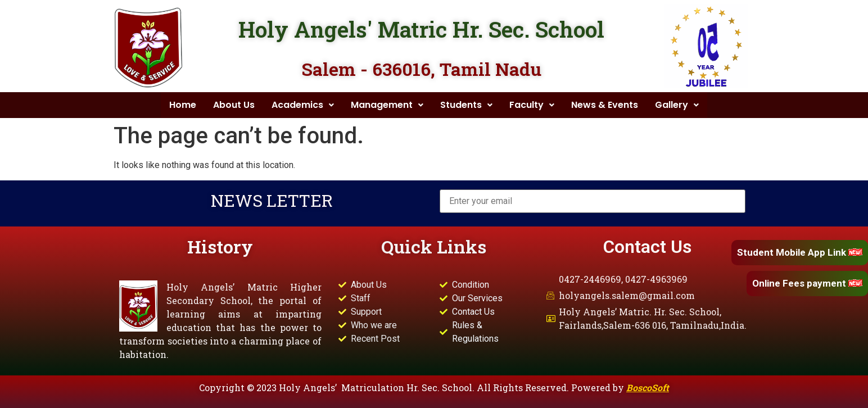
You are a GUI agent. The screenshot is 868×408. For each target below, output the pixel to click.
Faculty (532, 105)
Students (466, 105)
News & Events (605, 105)
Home (183, 105)
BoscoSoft (648, 387)
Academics (303, 105)
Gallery (677, 105)
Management (387, 105)
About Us (234, 105)
